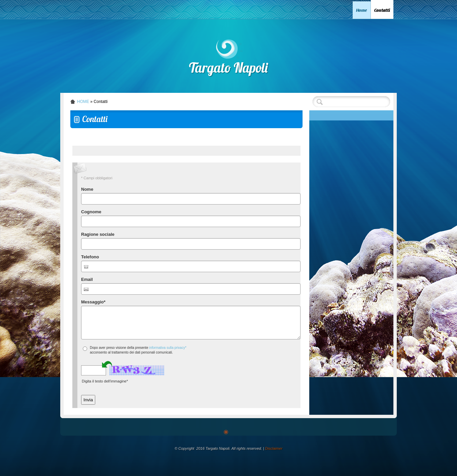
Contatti (382, 10)
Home (362, 10)
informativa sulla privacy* (168, 348)
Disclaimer (274, 448)
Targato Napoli (229, 69)
